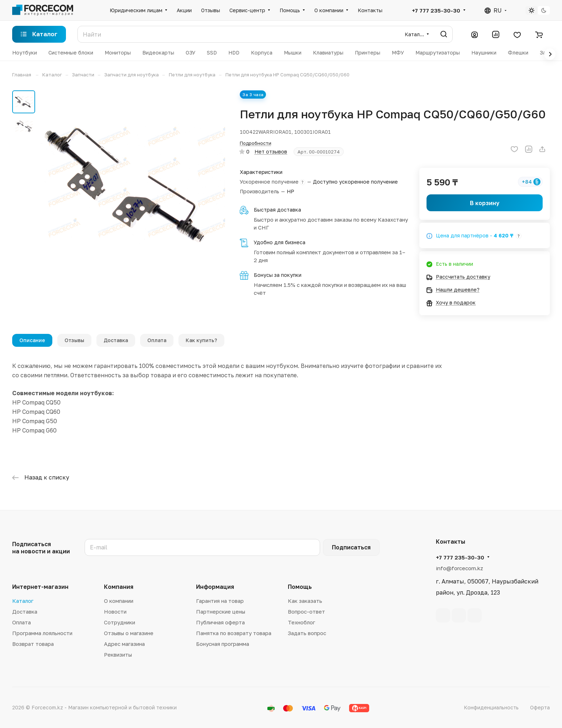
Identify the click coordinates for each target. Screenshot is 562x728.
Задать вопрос (307, 633)
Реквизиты (118, 654)
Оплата (157, 340)
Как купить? (201, 340)
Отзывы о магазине (129, 633)
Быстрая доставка (277, 210)
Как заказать (305, 601)
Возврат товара (33, 644)
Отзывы (74, 340)
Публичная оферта (220, 622)
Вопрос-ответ (306, 611)
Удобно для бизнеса (280, 242)
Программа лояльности (42, 633)
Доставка (116, 340)
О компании (119, 601)
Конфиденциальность (491, 707)
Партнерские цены (221, 611)
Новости (115, 611)
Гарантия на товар (220, 601)
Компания (119, 587)
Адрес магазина (124, 644)
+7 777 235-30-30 (436, 10)
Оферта (540, 707)
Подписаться (351, 547)
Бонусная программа (223, 644)
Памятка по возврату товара (234, 633)
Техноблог (301, 622)
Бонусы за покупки (278, 275)
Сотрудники (120, 622)
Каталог (23, 601)
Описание (32, 340)
